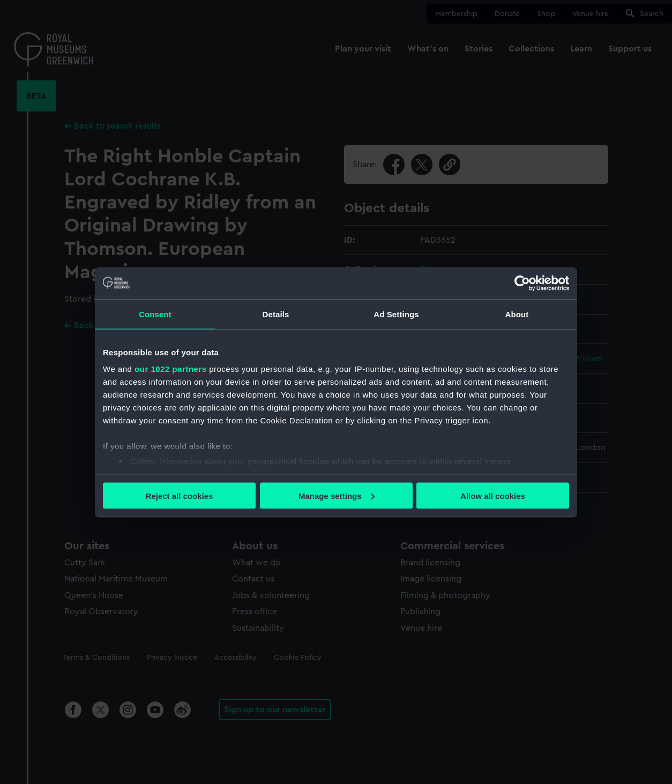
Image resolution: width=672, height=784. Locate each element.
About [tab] (517, 314)
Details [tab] (276, 314)
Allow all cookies (493, 495)
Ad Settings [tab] (396, 314)
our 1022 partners (170, 369)
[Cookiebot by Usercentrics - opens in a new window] (522, 283)
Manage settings (337, 495)
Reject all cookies (180, 495)
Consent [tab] (155, 314)
